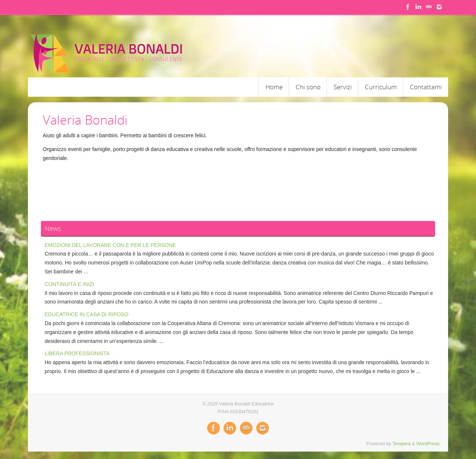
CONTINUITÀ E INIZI (69, 284)
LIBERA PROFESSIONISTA (77, 353)
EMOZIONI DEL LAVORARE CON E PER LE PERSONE (110, 245)
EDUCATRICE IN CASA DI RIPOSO (86, 314)
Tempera (401, 444)
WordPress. (428, 444)
